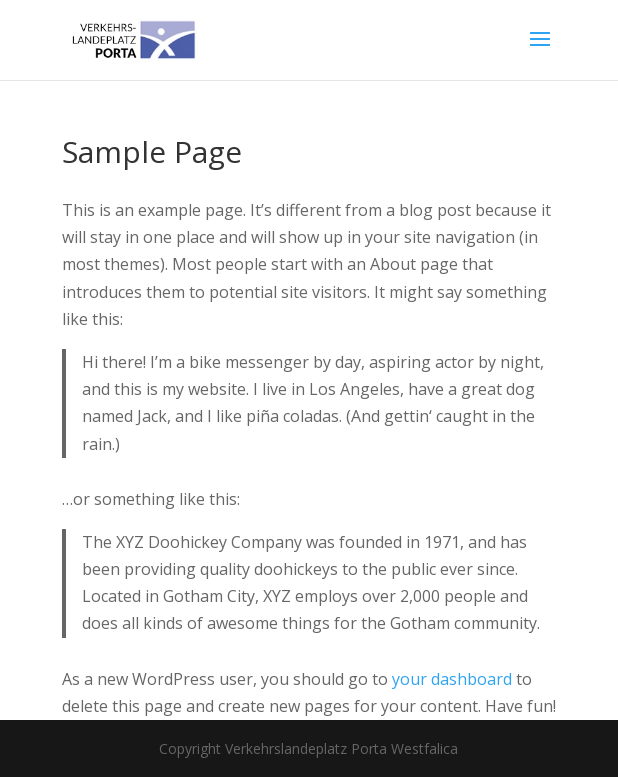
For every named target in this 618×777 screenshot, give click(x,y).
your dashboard (452, 679)
